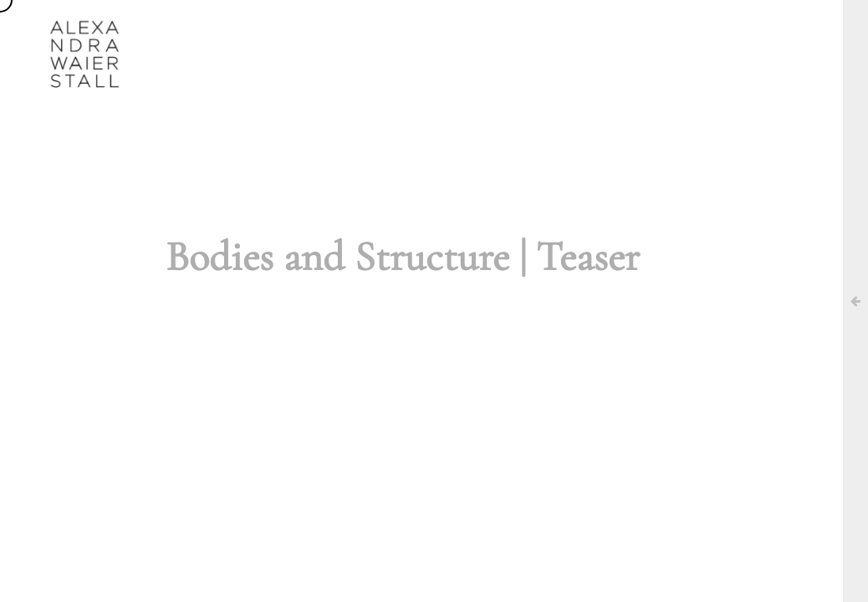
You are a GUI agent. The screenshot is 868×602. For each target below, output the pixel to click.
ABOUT (296, 29)
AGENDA (456, 29)
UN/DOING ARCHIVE (568, 29)
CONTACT (683, 29)
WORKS (374, 29)
